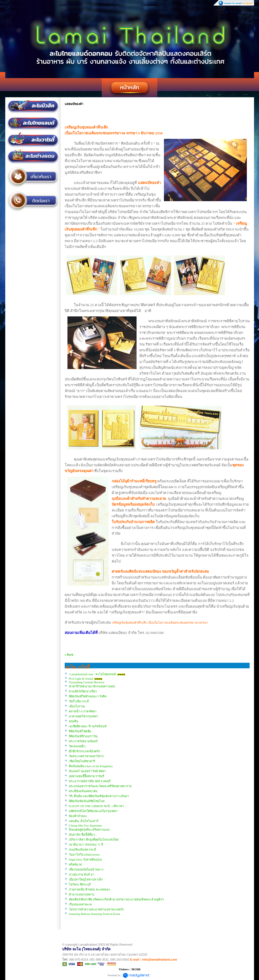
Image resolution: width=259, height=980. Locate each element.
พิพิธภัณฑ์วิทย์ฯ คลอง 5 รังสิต (88, 696)
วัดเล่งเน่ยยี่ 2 (77, 746)
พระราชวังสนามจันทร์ (83, 741)
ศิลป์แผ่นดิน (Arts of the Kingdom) (91, 766)
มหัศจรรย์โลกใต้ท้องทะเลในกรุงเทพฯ (93, 811)
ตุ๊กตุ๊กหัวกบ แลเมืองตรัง (84, 751)
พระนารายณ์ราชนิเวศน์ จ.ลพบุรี (90, 781)
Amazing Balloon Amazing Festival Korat (95, 914)
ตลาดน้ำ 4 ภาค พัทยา (83, 711)
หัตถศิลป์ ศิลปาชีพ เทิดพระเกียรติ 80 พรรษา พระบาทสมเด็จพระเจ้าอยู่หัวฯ (116, 899)
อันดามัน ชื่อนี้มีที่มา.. (83, 835)
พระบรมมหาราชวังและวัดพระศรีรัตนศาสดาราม (100, 786)
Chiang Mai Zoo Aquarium (85, 825)
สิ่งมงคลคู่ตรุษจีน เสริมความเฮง (89, 830)
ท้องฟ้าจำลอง (78, 816)
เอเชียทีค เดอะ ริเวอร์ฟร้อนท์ (88, 726)
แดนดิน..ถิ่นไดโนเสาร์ (84, 821)
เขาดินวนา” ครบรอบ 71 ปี (86, 845)
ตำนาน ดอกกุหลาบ (82, 894)
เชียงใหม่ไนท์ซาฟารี (82, 761)
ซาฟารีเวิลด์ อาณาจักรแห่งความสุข (92, 686)
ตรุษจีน (74, 721)
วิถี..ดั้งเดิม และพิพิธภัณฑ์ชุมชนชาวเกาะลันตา (99, 796)
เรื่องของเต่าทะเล (80, 904)
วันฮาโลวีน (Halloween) (84, 854)
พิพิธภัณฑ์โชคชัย (80, 731)
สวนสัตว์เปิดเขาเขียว (83, 691)
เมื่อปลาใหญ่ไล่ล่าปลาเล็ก (86, 879)
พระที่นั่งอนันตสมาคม (83, 791)
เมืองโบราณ (77, 706)
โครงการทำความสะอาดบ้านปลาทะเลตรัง (96, 909)
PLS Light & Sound (81, 679)
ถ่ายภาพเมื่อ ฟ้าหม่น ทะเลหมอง (89, 889)
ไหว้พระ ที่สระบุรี (80, 884)
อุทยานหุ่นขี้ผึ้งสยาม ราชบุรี (87, 776)
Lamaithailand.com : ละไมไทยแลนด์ (93, 674)
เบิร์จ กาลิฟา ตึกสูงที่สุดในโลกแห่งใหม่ (94, 840)
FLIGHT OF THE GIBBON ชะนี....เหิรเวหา (96, 806)
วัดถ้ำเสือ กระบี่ (79, 701)
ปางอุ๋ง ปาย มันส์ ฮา (82, 874)
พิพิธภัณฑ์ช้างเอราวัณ (83, 736)
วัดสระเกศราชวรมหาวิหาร (86, 756)
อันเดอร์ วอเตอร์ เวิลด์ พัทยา (87, 771)
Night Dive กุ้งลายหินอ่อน (85, 859)
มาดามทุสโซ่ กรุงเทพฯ (83, 716)
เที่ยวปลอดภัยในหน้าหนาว (86, 869)
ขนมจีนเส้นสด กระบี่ (83, 849)
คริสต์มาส (75, 864)
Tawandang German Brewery (87, 682)
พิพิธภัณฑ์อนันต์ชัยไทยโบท (87, 801)
